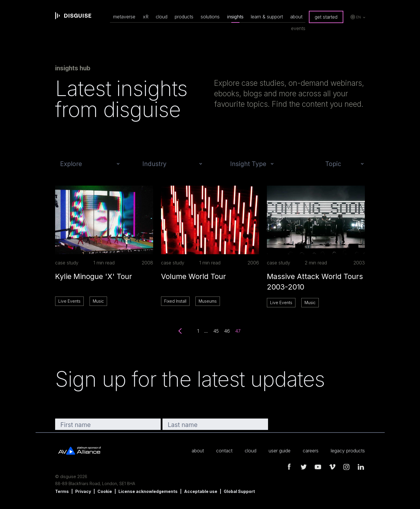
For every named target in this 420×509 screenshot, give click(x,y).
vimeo (332, 467)
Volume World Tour (194, 276)
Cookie (105, 491)
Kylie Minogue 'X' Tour (94, 276)
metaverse (124, 17)
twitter (304, 467)
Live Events (69, 301)
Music (98, 301)
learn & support (267, 17)
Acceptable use (201, 491)
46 (227, 331)
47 (238, 331)
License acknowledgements (148, 491)
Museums (208, 301)
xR (146, 17)
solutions (210, 17)
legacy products (348, 451)
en (358, 17)
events (298, 28)
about (296, 17)
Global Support (239, 491)
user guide (280, 451)
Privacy (83, 491)
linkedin (361, 467)
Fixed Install (175, 301)
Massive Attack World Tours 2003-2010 (315, 282)
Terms (62, 491)
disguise (73, 16)
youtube (318, 467)
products (184, 17)
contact (224, 451)
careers (311, 451)
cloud (162, 17)
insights (235, 17)
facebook (289, 467)
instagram (346, 467)
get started (326, 17)
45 (216, 331)
